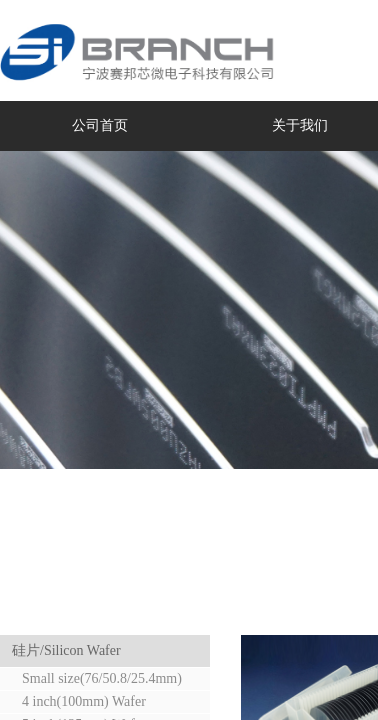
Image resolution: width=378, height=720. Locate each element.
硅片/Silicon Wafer (66, 650)
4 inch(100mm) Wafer (84, 701)
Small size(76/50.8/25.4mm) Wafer (94, 680)
